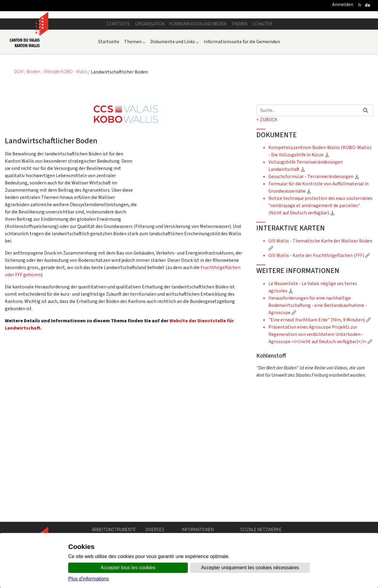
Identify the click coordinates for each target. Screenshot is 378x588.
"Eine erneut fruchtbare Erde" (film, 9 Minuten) (320, 382)
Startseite (118, 86)
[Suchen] (307, 173)
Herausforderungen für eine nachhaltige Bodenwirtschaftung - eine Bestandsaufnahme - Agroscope (318, 368)
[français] (360, 5)
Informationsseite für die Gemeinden (242, 104)
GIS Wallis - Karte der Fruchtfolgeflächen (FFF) (319, 318)
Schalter (262, 86)
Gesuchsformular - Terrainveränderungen (314, 239)
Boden (34, 134)
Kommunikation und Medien (198, 86)
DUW (19, 134)
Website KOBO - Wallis (66, 134)
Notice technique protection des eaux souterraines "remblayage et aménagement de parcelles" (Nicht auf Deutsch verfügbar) (320, 268)
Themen (239, 86)
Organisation (150, 86)
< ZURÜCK (267, 182)
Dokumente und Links (175, 104)
